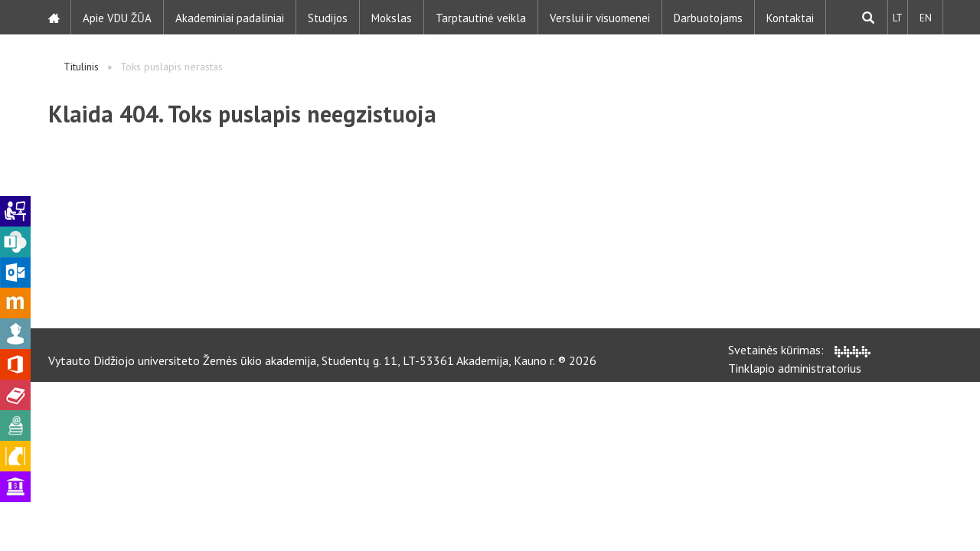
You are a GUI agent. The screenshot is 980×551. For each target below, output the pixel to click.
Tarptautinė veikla (482, 17)
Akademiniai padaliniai (230, 17)
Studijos (328, 17)
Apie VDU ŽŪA (118, 17)
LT (897, 17)
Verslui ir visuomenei (601, 17)
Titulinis (81, 67)
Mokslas (392, 17)
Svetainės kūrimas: (799, 350)
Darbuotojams (709, 17)
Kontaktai (791, 17)
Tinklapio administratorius (795, 368)
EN (925, 17)
